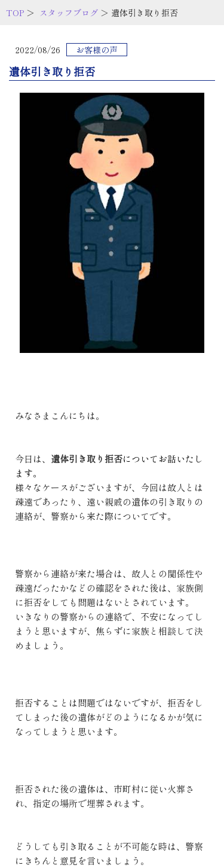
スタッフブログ (69, 13)
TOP (15, 13)
